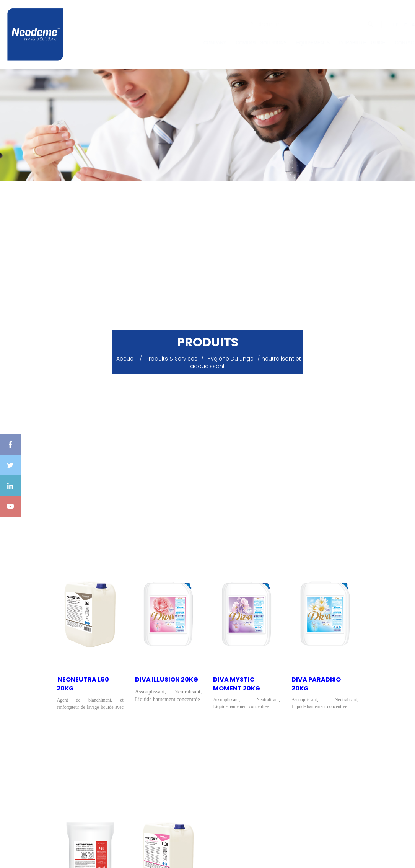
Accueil (126, 359)
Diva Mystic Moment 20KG (237, 684)
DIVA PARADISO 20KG (316, 684)
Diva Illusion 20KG (167, 680)
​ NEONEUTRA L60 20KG (83, 684)
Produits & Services (172, 359)
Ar (407, 24)
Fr (388, 24)
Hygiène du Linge (230, 359)
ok (363, 24)
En (397, 24)
